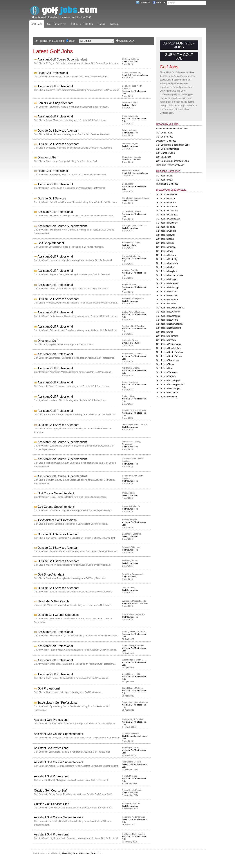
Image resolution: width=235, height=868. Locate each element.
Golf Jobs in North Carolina (169, 324)
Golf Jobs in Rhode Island (169, 348)
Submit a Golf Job (82, 24)
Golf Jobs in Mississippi (168, 287)
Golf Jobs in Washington (168, 381)
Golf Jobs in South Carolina (169, 352)
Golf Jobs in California (167, 211)
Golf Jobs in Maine (165, 267)
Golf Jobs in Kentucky (167, 259)
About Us (66, 853)
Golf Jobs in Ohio (164, 332)
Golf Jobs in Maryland (167, 271)
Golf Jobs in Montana (166, 296)
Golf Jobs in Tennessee (168, 360)
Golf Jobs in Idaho (165, 239)
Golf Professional (49, 688)
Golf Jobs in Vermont (166, 372)
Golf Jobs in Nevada (166, 304)
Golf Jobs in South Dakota (169, 356)
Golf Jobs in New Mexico (168, 316)
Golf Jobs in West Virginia (169, 389)
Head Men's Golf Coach (53, 601)
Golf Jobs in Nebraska (167, 300)
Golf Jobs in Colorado (167, 215)
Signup (115, 24)
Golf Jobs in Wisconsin (167, 393)
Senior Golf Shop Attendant (55, 103)
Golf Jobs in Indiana (166, 247)
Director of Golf (48, 157)
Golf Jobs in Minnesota (167, 283)
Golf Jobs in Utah (164, 368)
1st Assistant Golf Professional (57, 520)
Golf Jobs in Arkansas (167, 207)
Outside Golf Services (52, 198)
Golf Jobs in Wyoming (167, 397)
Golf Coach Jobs (164, 133)
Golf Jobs (37, 24)
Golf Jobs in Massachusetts (170, 275)
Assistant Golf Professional (55, 86)
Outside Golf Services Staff (52, 804)
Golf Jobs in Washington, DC (170, 385)
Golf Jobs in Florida (166, 227)
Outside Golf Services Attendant (58, 131)
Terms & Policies (81, 853)
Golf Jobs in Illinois (165, 243)
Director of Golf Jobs (131, 160)
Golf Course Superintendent (56, 493)
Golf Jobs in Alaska (165, 199)
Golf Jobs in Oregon (166, 340)
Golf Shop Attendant (51, 243)
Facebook (161, 2)
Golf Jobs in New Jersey (168, 312)
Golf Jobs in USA (164, 180)
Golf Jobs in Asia (164, 176)
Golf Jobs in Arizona (166, 203)
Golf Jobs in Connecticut (168, 219)
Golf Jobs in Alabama (166, 194)
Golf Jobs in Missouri (166, 292)
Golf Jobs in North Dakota (169, 328)
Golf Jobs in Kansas (166, 255)
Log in (102, 24)
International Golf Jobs (167, 184)
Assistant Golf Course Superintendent (62, 59)
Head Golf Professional (53, 73)
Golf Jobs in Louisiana (167, 263)
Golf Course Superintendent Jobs (172, 161)
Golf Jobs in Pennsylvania (169, 344)
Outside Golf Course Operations (59, 615)
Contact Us (145, 2)
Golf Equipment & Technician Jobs (173, 145)
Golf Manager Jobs (165, 153)
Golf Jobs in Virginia (166, 376)
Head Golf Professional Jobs (135, 75)
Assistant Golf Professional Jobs (172, 129)
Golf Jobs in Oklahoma (167, 336)
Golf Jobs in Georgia (166, 231)
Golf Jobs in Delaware (167, 223)
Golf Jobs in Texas (165, 364)
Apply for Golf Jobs (179, 45)
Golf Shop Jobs (129, 105)
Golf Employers (57, 24)
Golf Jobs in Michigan (167, 279)
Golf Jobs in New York (167, 320)
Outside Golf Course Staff (51, 791)
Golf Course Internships (168, 149)
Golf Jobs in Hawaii (166, 235)
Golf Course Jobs (130, 62)
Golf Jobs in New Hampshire (170, 308)
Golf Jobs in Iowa (164, 251)
